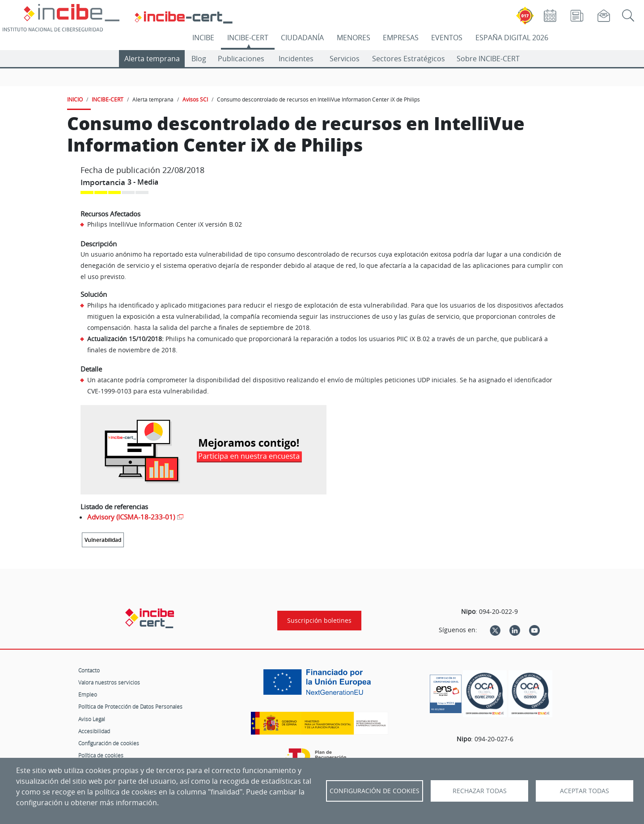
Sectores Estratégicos (409, 59)
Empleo (88, 694)
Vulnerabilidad (103, 540)
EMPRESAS (401, 38)
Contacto (89, 670)
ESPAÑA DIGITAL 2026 (512, 38)
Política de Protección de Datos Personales (130, 706)
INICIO (75, 99)
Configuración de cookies (109, 743)
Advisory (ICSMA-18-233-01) (131, 517)
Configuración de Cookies (375, 791)
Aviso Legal (92, 719)
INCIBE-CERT (248, 38)
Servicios (345, 59)
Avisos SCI (195, 99)
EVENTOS (447, 38)
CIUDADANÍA (302, 38)
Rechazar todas (480, 791)
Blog (199, 59)
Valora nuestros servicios (109, 682)
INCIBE (203, 38)
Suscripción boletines (319, 621)
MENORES (354, 38)
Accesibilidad (94, 731)
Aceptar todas (585, 791)
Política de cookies (101, 755)
